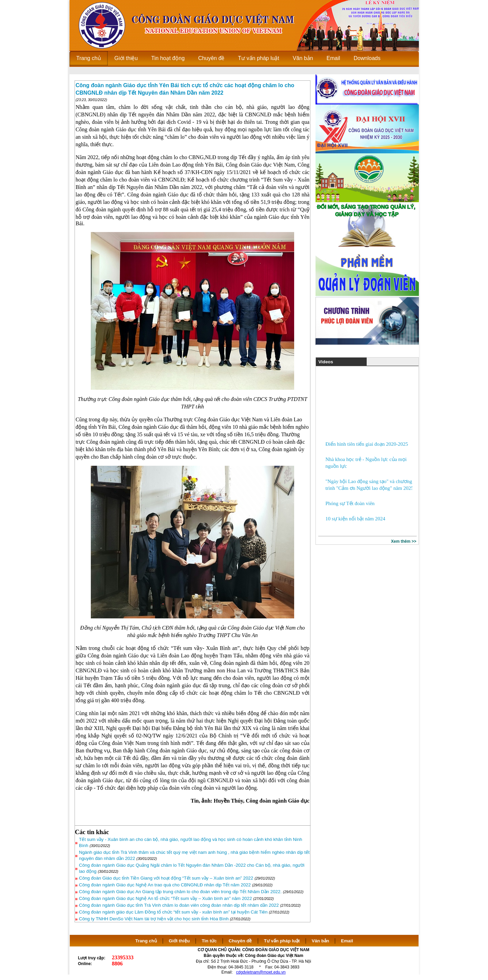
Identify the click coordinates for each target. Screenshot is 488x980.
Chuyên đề (240, 941)
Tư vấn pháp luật (282, 941)
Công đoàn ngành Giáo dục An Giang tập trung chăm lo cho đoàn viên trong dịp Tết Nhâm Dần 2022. (180, 892)
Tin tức (209, 941)
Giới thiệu (179, 941)
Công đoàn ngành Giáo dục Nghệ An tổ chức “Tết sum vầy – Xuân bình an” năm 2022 (165, 898)
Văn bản (321, 941)
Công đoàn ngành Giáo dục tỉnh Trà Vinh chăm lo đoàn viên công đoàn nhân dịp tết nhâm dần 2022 (179, 905)
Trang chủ (146, 941)
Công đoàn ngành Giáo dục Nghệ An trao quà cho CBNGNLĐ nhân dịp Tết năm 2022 (165, 885)
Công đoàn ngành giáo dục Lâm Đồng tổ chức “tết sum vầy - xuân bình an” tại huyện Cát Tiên (173, 912)
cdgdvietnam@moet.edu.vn (261, 972)
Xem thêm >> (404, 541)
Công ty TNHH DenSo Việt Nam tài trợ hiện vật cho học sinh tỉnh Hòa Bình (154, 919)
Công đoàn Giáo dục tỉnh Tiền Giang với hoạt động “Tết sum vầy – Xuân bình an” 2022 (166, 878)
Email (347, 941)
